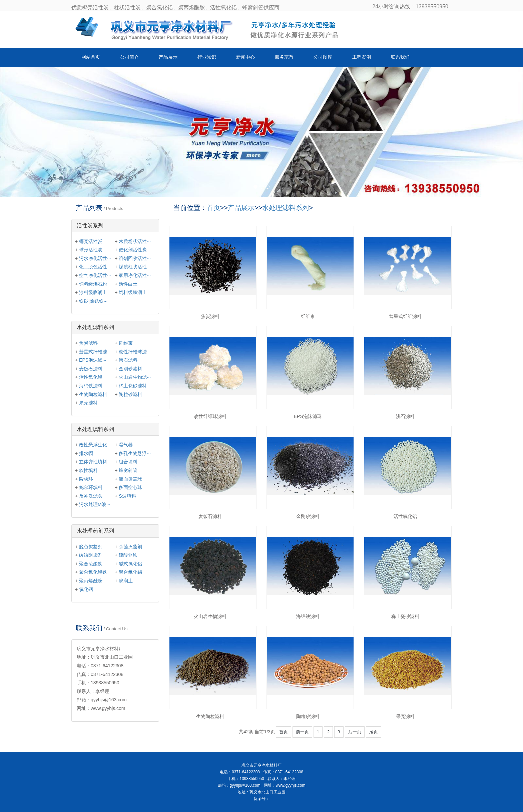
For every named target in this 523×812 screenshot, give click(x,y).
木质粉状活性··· (135, 241)
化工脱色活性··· (95, 267)
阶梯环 (86, 479)
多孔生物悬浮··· (135, 453)
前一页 (302, 732)
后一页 (355, 732)
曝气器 (126, 445)
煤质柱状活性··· (135, 267)
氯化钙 (86, 589)
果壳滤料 (405, 716)
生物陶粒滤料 (210, 716)
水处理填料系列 (95, 429)
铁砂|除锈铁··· (93, 301)
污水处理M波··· (95, 504)
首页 (213, 208)
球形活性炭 (91, 250)
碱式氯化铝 (130, 564)
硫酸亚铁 (128, 555)
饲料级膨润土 (133, 292)
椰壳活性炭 (91, 241)
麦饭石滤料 (210, 516)
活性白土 (128, 284)
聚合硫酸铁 (91, 564)
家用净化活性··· (135, 275)
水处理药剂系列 (95, 531)
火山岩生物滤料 (210, 616)
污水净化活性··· (95, 258)
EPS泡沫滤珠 (308, 416)
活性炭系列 (90, 225)
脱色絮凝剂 (91, 547)
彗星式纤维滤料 (405, 316)
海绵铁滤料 (308, 616)
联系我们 (400, 57)
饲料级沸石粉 (93, 284)
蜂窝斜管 (128, 470)
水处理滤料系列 (286, 208)
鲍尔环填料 (91, 487)
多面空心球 (130, 487)
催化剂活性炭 (133, 250)
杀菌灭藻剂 (130, 547)
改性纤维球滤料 (210, 416)
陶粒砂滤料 (308, 716)
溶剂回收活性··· (135, 258)
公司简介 (129, 57)
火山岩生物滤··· (135, 377)
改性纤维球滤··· (135, 352)
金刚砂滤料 (308, 516)
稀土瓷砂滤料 (405, 616)
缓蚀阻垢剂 (91, 555)
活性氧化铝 (405, 516)
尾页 (374, 732)
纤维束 (308, 316)
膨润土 (126, 581)
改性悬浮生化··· (95, 445)
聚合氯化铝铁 (93, 572)
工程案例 (362, 57)
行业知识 (207, 57)
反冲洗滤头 (91, 496)
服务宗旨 (284, 57)
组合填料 (128, 462)
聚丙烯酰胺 (91, 581)
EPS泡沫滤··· (93, 360)
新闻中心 (245, 57)
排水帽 (86, 453)
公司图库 (323, 57)
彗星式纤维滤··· (95, 352)
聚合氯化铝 (130, 572)
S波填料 (127, 496)
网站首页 (91, 57)
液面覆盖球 (130, 479)
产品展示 (168, 57)
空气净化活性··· (95, 275)
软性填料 (88, 470)
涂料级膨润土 (93, 292)
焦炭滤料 (210, 316)
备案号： (261, 799)
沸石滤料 (405, 416)
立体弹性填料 (93, 462)
